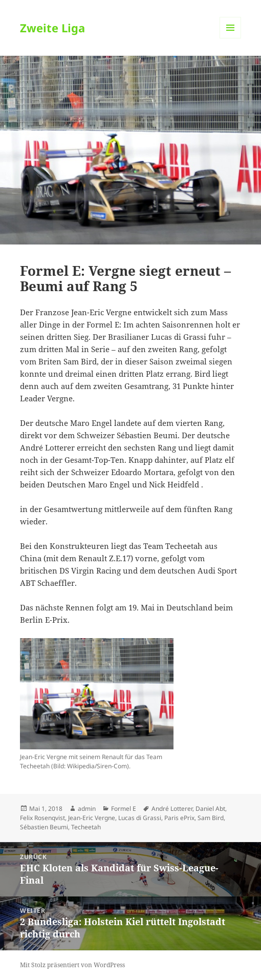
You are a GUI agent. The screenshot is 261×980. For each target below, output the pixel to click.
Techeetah (86, 827)
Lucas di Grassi (140, 818)
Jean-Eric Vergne (92, 818)
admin (87, 809)
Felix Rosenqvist (42, 818)
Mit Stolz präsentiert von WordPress (72, 965)
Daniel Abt (210, 809)
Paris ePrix (179, 818)
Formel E (124, 809)
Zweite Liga (52, 28)
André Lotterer (172, 809)
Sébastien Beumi (44, 827)
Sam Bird (211, 818)
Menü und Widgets (231, 38)
